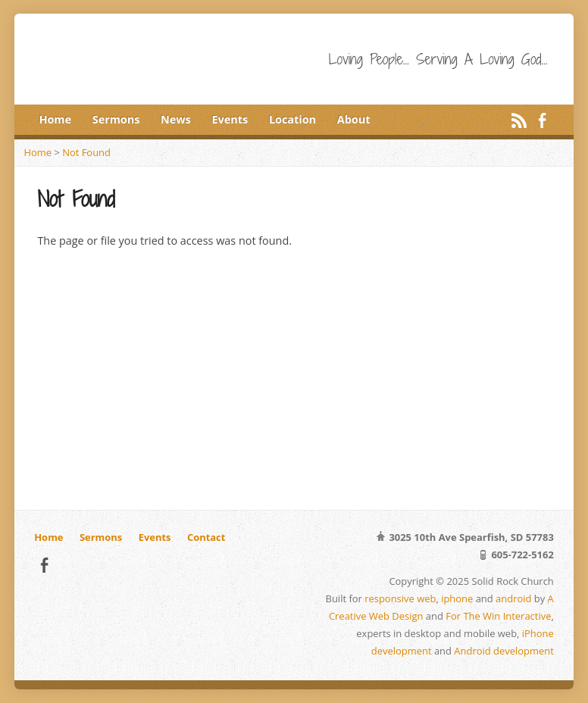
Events (230, 119)
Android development (504, 651)
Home (55, 119)
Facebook (542, 120)
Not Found (86, 152)
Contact (206, 537)
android (513, 598)
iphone (457, 598)
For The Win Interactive (498, 616)
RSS (519, 120)
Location (292, 119)
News (176, 119)
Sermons (116, 119)
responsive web (400, 598)
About (354, 119)
